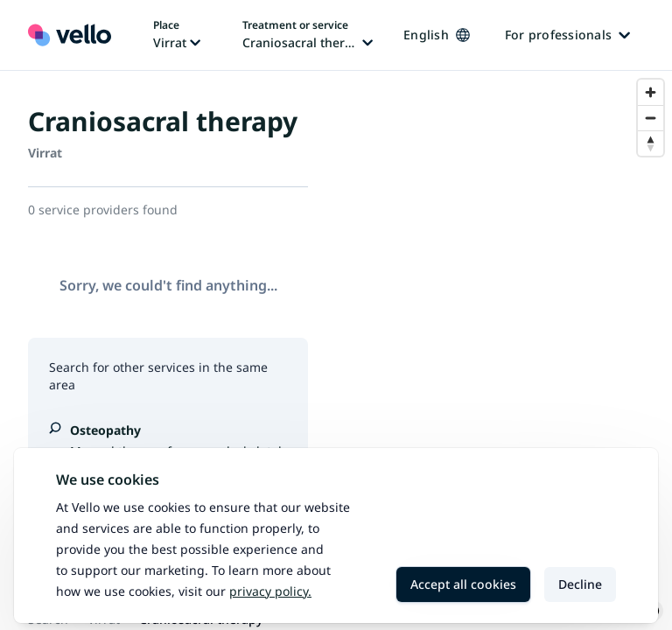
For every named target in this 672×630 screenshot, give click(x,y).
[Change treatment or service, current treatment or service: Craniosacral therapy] (308, 35)
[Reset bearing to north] (651, 143)
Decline (580, 584)
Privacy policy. (270, 591)
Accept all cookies (463, 584)
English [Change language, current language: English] (437, 35)
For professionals (567, 35)
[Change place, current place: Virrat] (177, 35)
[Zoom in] (651, 92)
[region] (504, 350)
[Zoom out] (651, 118)
